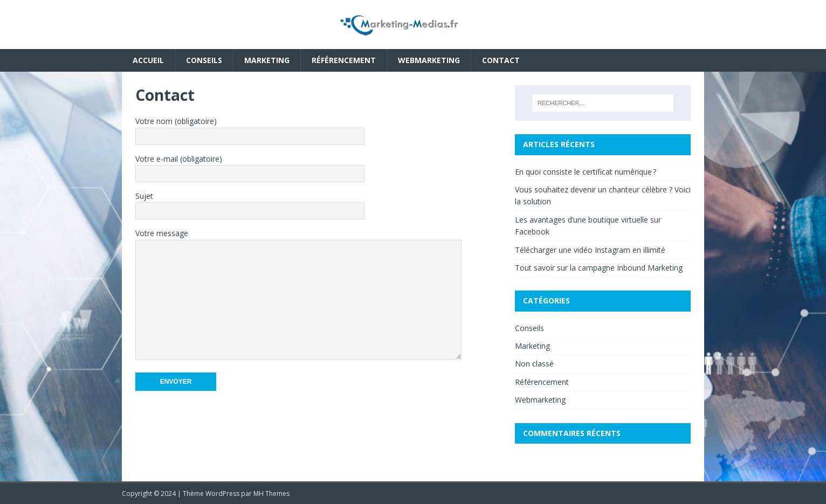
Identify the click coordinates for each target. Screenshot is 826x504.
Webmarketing (429, 60)
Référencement (344, 60)
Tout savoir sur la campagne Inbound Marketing (599, 268)
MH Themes (271, 493)
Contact (501, 60)
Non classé (534, 364)
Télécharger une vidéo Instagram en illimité (590, 250)
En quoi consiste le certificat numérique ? (586, 172)
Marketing (267, 60)
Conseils (204, 60)
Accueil (148, 60)
